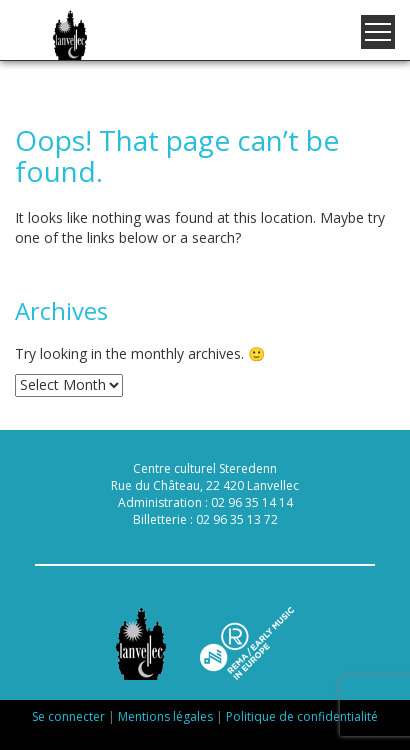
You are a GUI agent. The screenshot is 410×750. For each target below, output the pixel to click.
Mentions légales (165, 716)
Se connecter (68, 716)
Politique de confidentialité (302, 716)
